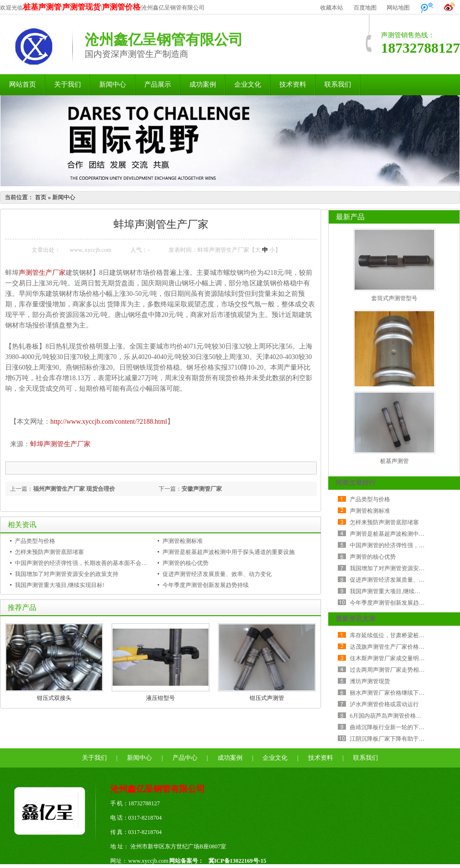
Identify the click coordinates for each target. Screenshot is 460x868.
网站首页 (23, 85)
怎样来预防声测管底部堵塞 (49, 552)
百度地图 (365, 8)
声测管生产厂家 (42, 273)
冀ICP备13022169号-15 (237, 861)
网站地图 (398, 8)
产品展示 (158, 85)
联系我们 (338, 85)
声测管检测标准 (183, 541)
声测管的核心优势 (185, 563)
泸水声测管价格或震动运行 (384, 704)
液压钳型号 (161, 698)
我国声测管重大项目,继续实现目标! (60, 585)
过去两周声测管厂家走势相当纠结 (393, 670)
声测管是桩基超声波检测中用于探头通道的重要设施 (229, 552)
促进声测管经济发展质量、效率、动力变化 (217, 574)
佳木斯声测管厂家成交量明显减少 (393, 658)
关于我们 (68, 85)
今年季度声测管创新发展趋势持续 (206, 585)
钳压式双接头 (54, 698)
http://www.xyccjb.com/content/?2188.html (109, 422)
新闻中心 (113, 85)
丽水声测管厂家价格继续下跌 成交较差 (399, 693)
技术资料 (293, 85)
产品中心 (185, 758)
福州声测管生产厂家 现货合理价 (74, 489)
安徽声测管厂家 (202, 489)
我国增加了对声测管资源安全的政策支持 (67, 574)
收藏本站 (332, 8)
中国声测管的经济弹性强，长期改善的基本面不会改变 (84, 563)
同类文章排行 (356, 483)
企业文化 (248, 85)
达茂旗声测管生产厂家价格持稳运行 (396, 647)
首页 (41, 197)
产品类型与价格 (35, 541)
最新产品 (350, 217)
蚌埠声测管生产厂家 (60, 444)
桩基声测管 (394, 461)
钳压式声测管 (267, 698)
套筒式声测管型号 (394, 298)
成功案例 (203, 85)
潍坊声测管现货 (370, 681)
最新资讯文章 (356, 619)
